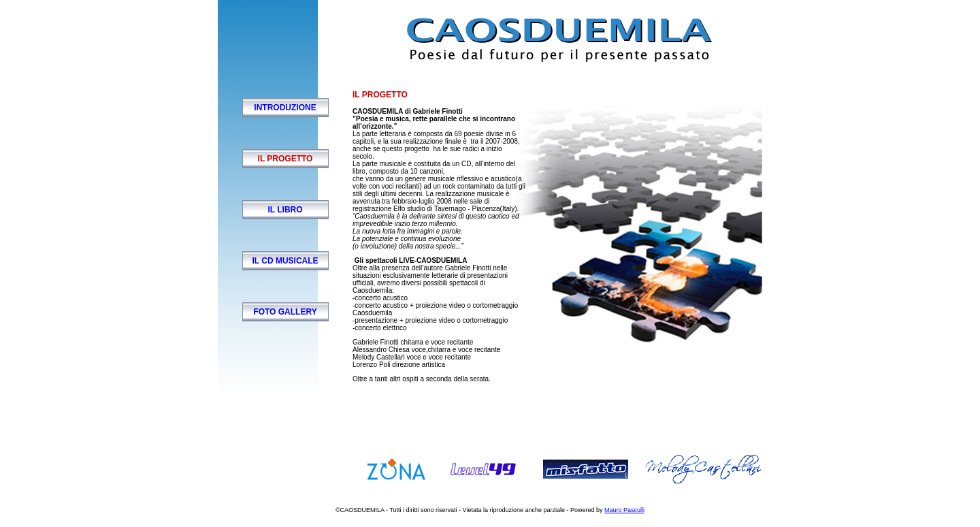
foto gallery (285, 312)
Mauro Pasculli (624, 510)
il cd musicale (285, 261)
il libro (285, 210)
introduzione (285, 108)
